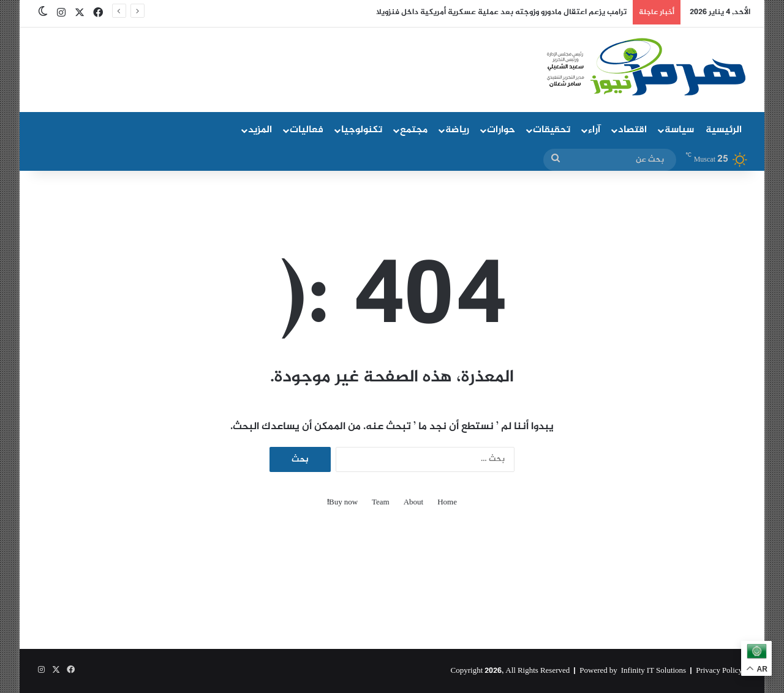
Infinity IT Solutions (654, 671)
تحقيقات (552, 130)
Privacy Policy (719, 671)
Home (447, 503)
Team (381, 503)
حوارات (501, 130)
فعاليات (307, 130)
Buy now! (342, 503)
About (414, 503)
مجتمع (414, 130)
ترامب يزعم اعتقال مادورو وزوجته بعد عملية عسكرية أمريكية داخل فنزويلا (501, 12)
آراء (594, 130)
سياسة (679, 130)
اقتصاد (632, 130)
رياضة (457, 130)
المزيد (260, 130)
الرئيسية (724, 130)
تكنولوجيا (362, 130)
